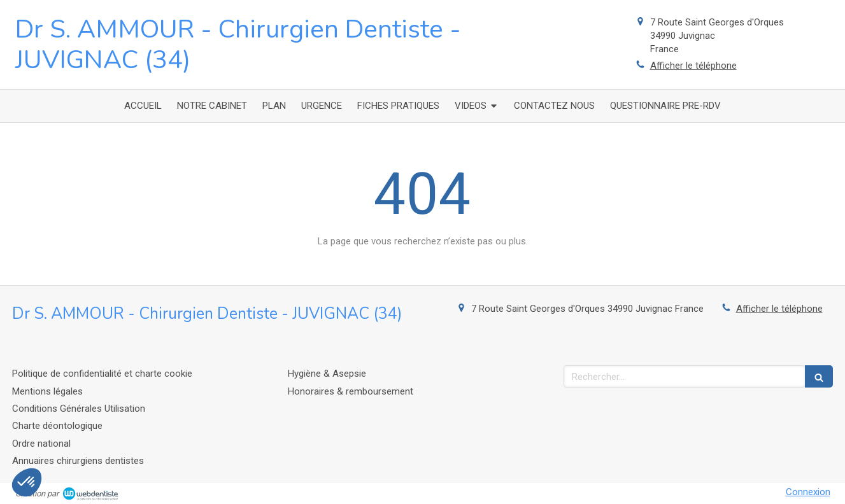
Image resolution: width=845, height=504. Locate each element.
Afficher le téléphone (693, 66)
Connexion (808, 492)
